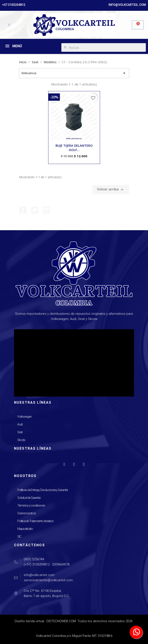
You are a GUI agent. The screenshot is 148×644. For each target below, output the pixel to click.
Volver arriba (111, 190)
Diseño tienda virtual (29, 621)
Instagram (46, 210)
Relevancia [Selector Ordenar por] (74, 73)
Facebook (23, 210)
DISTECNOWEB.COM (61, 621)
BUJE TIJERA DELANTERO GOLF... (74, 148)
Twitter (35, 210)
